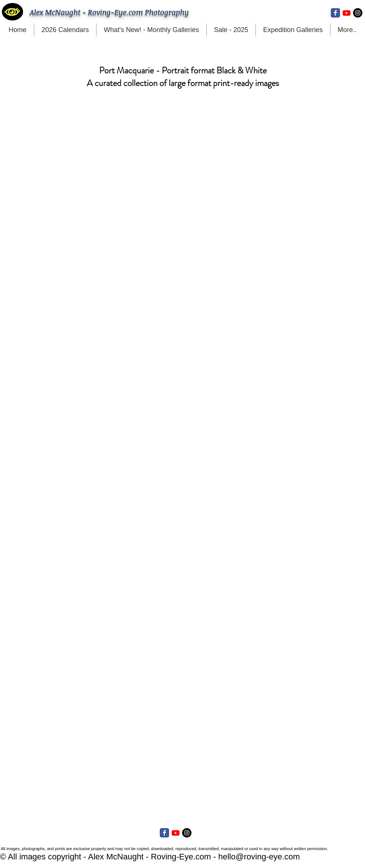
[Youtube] (347, 13)
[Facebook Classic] (335, 13)
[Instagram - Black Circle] (358, 13)
